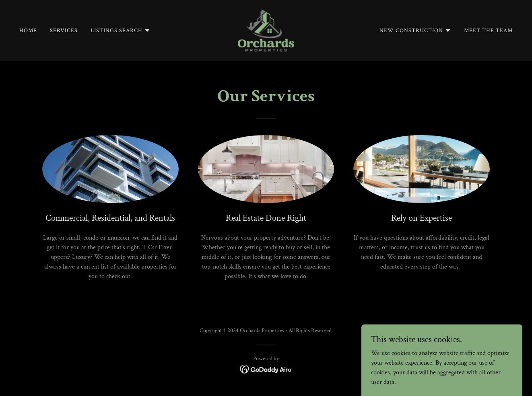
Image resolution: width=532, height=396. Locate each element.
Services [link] (64, 31)
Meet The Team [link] (488, 31)
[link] (266, 30)
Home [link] (28, 31)
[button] (121, 31)
